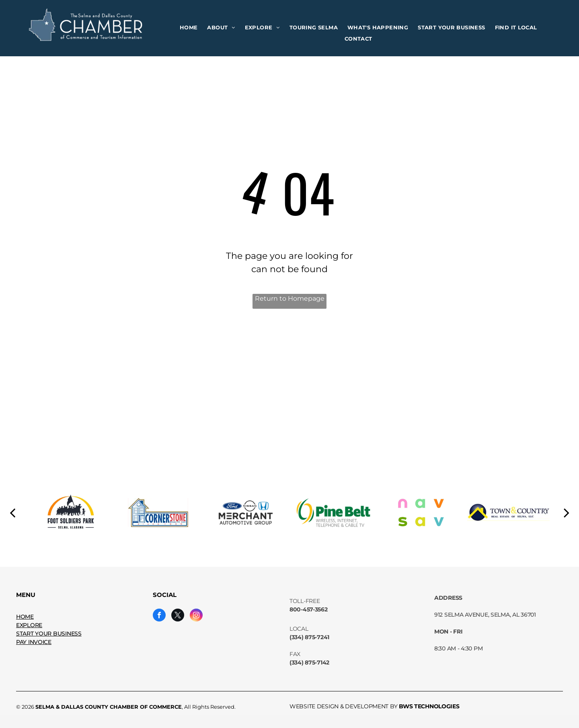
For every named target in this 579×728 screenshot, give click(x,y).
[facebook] (159, 616)
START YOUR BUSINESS (49, 634)
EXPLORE (29, 625)
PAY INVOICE (34, 642)
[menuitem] (189, 28)
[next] (567, 513)
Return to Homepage (290, 298)
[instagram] (196, 616)
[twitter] (178, 616)
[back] (12, 513)
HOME (25, 617)
